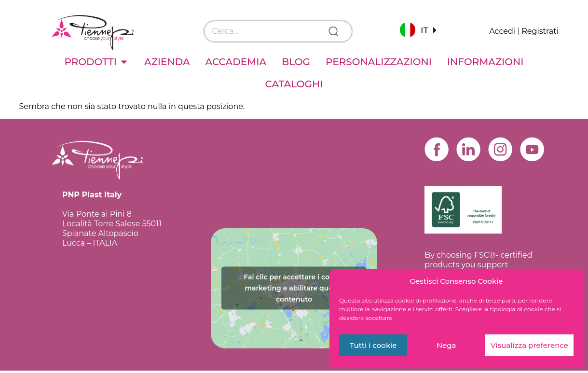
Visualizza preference (529, 345)
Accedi (502, 31)
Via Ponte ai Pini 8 (97, 214)
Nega (446, 345)
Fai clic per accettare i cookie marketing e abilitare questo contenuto (294, 290)
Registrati (540, 31)
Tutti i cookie (373, 345)
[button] (418, 30)
